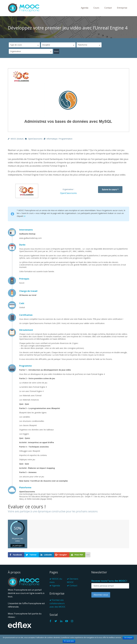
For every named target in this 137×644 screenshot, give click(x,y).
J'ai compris (128, 638)
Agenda (85, 8)
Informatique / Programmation (59, 139)
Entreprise (122, 8)
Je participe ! (18, 546)
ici (25, 216)
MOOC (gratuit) (17, 139)
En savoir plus (69, 641)
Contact (108, 8)
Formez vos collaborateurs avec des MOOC (57, 603)
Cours (96, 8)
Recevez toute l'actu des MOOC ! (109, 581)
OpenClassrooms (35, 139)
